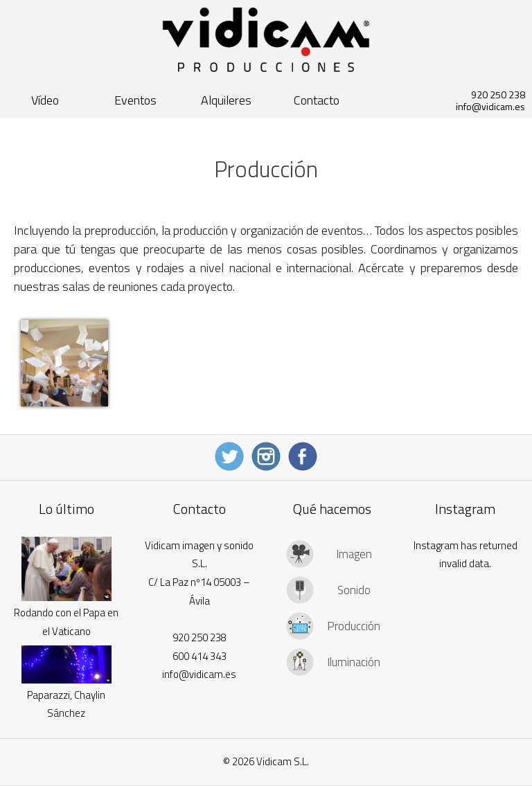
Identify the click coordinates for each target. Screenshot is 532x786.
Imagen (354, 554)
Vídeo (45, 100)
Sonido (354, 590)
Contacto (317, 100)
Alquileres (226, 100)
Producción (354, 626)
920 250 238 (498, 95)
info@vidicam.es (490, 106)
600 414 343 (199, 656)
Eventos (135, 100)
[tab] (332, 554)
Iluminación (354, 662)
